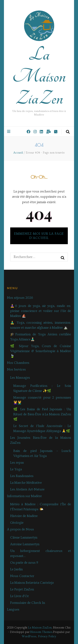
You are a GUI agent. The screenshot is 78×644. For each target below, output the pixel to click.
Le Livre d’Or (19, 596)
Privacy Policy (47, 636)
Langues (13, 609)
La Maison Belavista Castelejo (32, 583)
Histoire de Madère (24, 516)
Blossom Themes (41, 632)
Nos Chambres (18, 363)
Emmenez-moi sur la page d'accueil (39, 236)
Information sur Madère (24, 496)
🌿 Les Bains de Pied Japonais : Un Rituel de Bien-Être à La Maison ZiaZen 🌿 (42, 414)
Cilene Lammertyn (24, 538)
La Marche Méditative (26, 483)
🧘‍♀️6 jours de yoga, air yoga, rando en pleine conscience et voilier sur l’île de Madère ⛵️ (41, 311)
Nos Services (16, 369)
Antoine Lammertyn (25, 544)
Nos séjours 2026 (20, 298)
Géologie (17, 523)
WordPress (29, 636)
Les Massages (20, 378)
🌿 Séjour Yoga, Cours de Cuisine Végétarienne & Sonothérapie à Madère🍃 (41, 351)
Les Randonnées (22, 476)
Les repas (17, 463)
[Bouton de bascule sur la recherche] (68, 132)
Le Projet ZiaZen (22, 589)
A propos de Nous (20, 529)
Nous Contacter (22, 576)
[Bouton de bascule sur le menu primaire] (9, 132)
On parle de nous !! (24, 563)
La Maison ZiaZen (39, 76)
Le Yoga (16, 469)
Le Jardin (16, 569)
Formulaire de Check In (28, 603)
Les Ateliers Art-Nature (27, 489)
